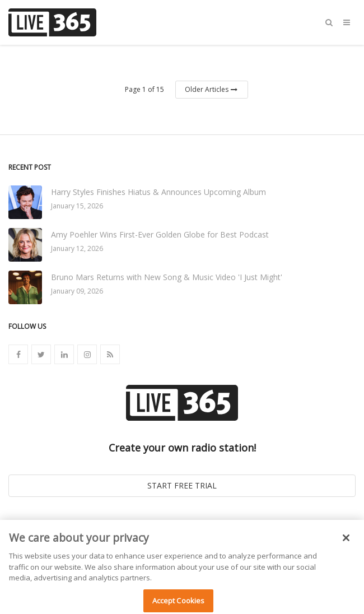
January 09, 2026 (77, 291)
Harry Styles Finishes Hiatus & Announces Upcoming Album (158, 192)
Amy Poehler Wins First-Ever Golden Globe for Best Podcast (160, 234)
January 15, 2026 (77, 206)
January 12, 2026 (77, 248)
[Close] (346, 541)
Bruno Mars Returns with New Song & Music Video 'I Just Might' (167, 277)
